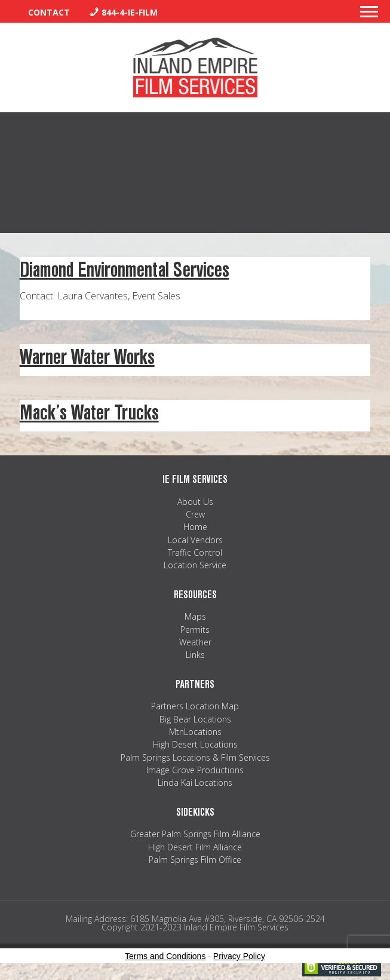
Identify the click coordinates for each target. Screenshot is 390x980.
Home (195, 527)
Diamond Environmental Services (125, 270)
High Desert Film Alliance (195, 847)
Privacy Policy (239, 956)
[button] (369, 15)
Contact (49, 12)
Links (195, 655)
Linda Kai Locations (195, 783)
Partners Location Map (195, 706)
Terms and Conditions (165, 956)
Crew (195, 514)
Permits (195, 630)
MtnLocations (195, 732)
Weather (195, 642)
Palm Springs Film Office (195, 860)
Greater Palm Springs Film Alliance (195, 834)
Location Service (195, 565)
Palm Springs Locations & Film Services (195, 757)
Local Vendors (195, 540)
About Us (195, 502)
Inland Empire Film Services (195, 68)
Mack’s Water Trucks (89, 413)
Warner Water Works (87, 357)
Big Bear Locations (195, 719)
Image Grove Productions (195, 770)
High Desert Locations (195, 744)
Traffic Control (195, 552)
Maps (195, 616)
